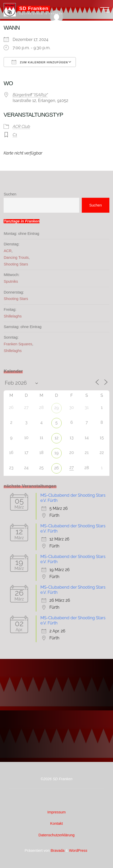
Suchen (10, 194)
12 (56, 438)
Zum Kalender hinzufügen (40, 62)
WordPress (78, 850)
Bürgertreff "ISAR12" (30, 95)
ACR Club (21, 127)
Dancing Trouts (16, 257)
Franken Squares (18, 344)
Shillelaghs (13, 316)
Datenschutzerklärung (56, 835)
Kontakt (57, 823)
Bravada (57, 850)
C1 (15, 135)
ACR (7, 251)
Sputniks (11, 281)
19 (56, 453)
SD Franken (34, 8)
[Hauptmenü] (105, 10)
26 (56, 468)
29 (56, 408)
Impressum (56, 812)
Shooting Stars (16, 264)
